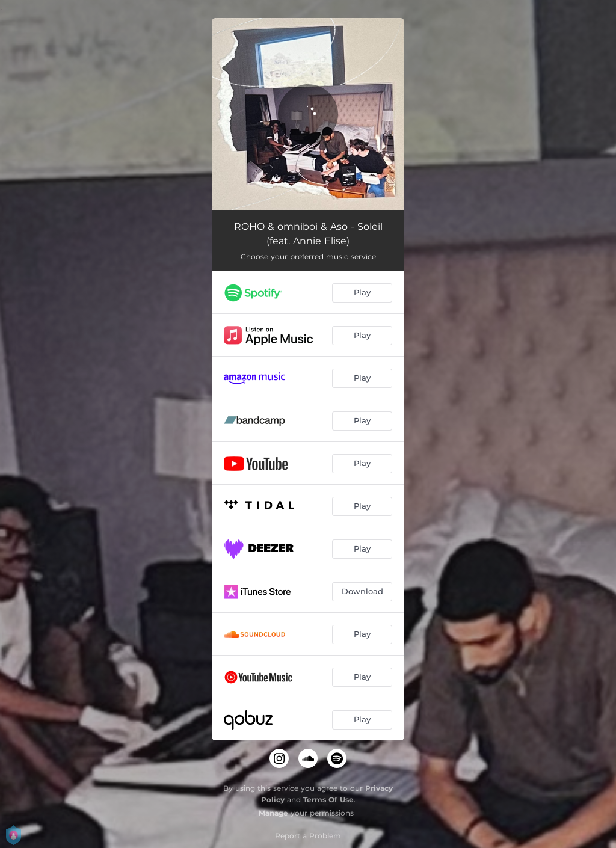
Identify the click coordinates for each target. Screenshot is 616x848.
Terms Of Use (328, 800)
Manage (273, 813)
